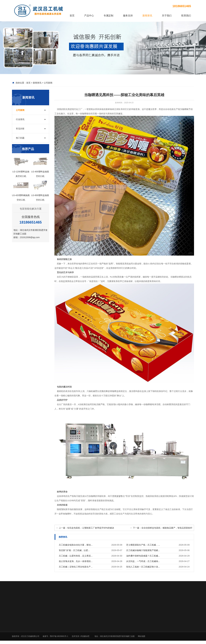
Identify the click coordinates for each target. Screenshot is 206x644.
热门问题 (20, 138)
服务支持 (128, 16)
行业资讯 (20, 119)
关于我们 (167, 16)
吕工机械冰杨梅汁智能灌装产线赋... (143, 550)
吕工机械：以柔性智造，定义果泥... (76, 556)
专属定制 (108, 16)
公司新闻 (48, 83)
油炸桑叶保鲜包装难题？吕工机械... (143, 556)
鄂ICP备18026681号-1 (59, 636)
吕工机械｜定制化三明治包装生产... (76, 567)
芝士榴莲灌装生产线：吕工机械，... (143, 545)
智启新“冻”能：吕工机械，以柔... (74, 550)
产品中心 (89, 16)
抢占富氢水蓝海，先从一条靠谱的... (76, 561)
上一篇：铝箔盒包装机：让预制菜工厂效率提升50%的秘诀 (85, 528)
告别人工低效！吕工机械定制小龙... (143, 567)
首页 (72, 16)
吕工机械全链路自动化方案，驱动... (76, 545)
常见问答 (20, 129)
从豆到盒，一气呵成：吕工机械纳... (143, 561)
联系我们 (186, 16)
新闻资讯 (147, 16)
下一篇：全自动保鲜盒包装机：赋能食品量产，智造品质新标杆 (161, 528)
